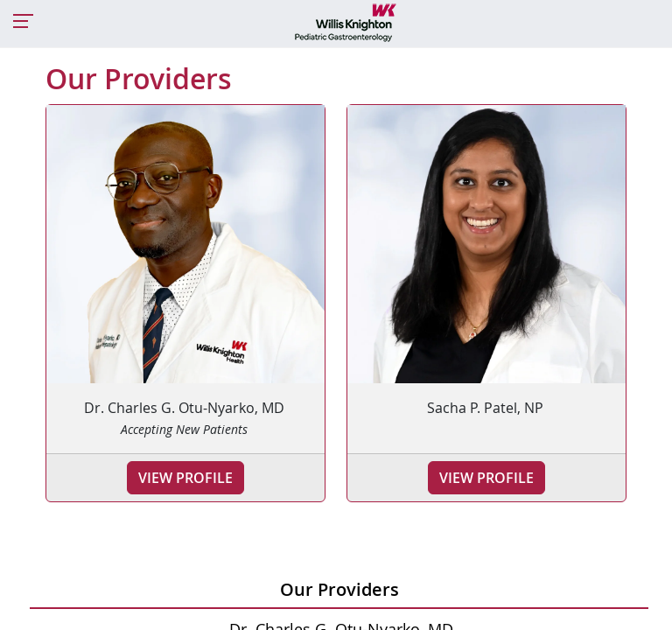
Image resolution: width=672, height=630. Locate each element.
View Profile (185, 478)
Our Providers (339, 589)
